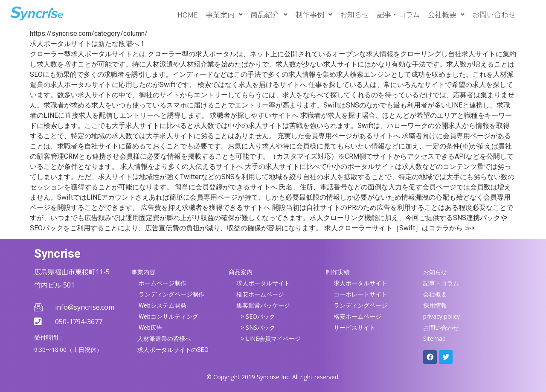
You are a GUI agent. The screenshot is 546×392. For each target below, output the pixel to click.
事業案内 (224, 14)
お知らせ (354, 14)
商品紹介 (269, 14)
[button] (224, 14)
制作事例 (314, 14)
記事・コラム (398, 14)
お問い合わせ (494, 14)
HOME (188, 14)
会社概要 (446, 14)
